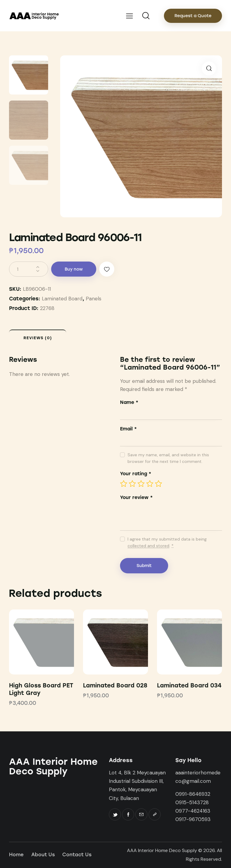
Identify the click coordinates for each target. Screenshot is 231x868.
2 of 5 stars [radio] (132, 484)
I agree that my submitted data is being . (167, 542)
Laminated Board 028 (115, 685)
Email (128, 429)
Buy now (74, 269)
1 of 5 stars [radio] (124, 484)
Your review (136, 497)
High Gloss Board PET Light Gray (41, 689)
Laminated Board (62, 299)
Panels (94, 299)
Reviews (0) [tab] (38, 338)
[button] (209, 68)
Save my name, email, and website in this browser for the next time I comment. (168, 458)
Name (129, 402)
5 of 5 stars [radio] (159, 484)
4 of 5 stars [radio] (150, 484)
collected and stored (148, 546)
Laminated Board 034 (189, 685)
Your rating (136, 474)
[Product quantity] (29, 269)
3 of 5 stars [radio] (141, 484)
